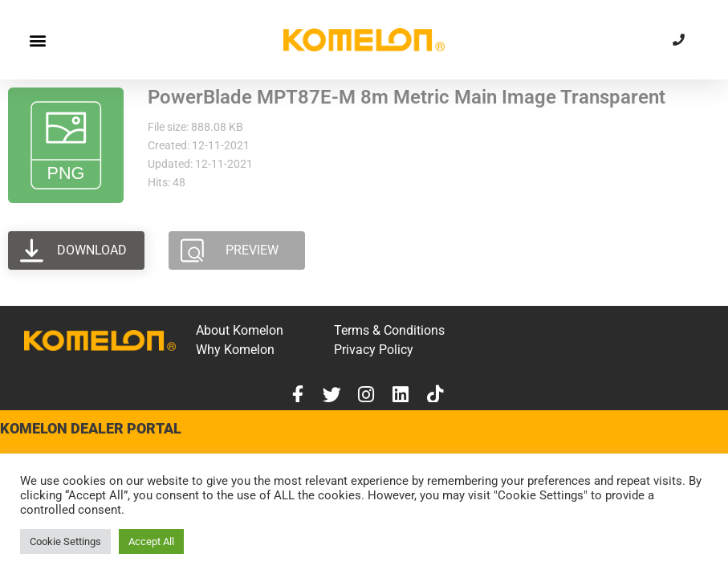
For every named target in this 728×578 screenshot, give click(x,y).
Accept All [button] (151, 541)
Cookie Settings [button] (65, 541)
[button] (37, 40)
